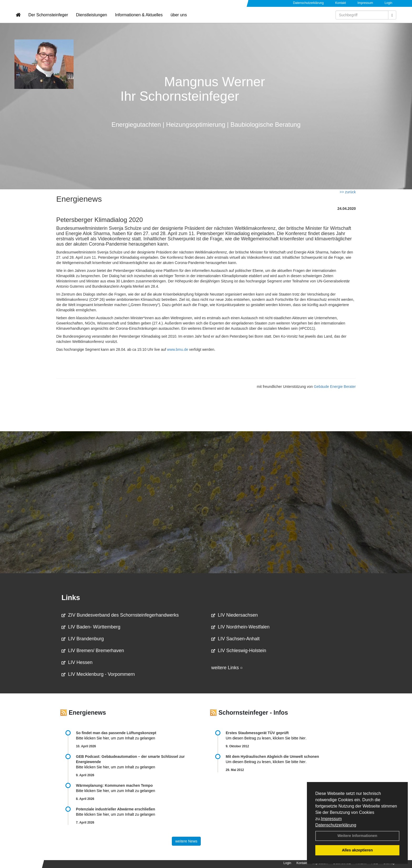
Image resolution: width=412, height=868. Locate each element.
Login (388, 3)
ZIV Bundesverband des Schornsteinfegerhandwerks (120, 615)
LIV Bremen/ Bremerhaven (93, 651)
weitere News (186, 841)
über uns (179, 20)
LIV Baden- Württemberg (91, 627)
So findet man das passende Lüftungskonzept (116, 733)
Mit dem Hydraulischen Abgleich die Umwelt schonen (272, 757)
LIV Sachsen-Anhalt (235, 639)
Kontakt (341, 3)
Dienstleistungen (91, 20)
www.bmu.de (178, 349)
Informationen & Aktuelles (139, 20)
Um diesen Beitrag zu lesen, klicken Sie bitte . (266, 738)
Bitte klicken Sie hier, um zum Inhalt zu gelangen (115, 738)
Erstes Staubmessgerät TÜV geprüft (257, 733)
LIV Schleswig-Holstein (239, 651)
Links (71, 598)
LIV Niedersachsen (235, 615)
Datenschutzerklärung (336, 825)
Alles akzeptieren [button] (357, 850)
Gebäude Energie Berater (335, 387)
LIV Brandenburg (83, 639)
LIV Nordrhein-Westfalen (240, 627)
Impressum (331, 819)
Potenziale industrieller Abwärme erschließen (115, 809)
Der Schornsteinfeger (48, 20)
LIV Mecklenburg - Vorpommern (98, 674)
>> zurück (348, 192)
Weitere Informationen (357, 836)
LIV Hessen (77, 662)
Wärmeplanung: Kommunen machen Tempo (114, 785)
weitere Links (227, 668)
